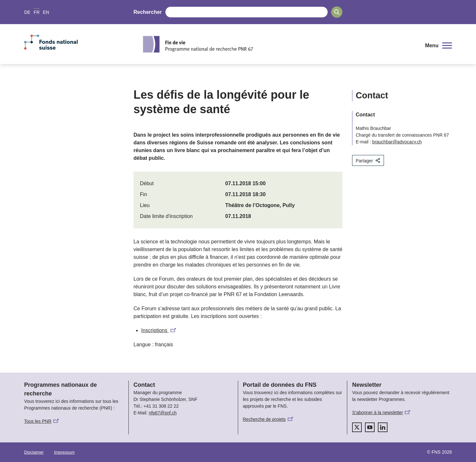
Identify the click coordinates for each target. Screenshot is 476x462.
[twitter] (357, 427)
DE (27, 12)
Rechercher (148, 12)
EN (46, 12)
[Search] (337, 12)
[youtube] (370, 427)
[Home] (278, 44)
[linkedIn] (383, 427)
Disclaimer (34, 452)
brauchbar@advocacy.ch (397, 142)
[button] (439, 46)
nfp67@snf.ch (163, 413)
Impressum (64, 452)
